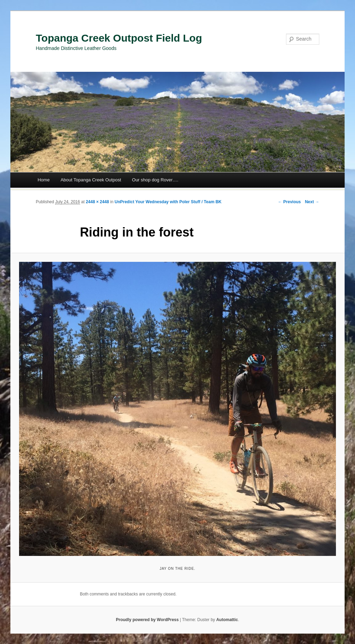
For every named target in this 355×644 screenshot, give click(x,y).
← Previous (289, 202)
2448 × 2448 (97, 202)
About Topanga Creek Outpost (91, 180)
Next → (312, 202)
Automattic (227, 620)
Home (44, 180)
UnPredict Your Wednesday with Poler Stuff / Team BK (168, 202)
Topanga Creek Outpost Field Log (119, 38)
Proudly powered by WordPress (147, 620)
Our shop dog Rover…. (155, 180)
